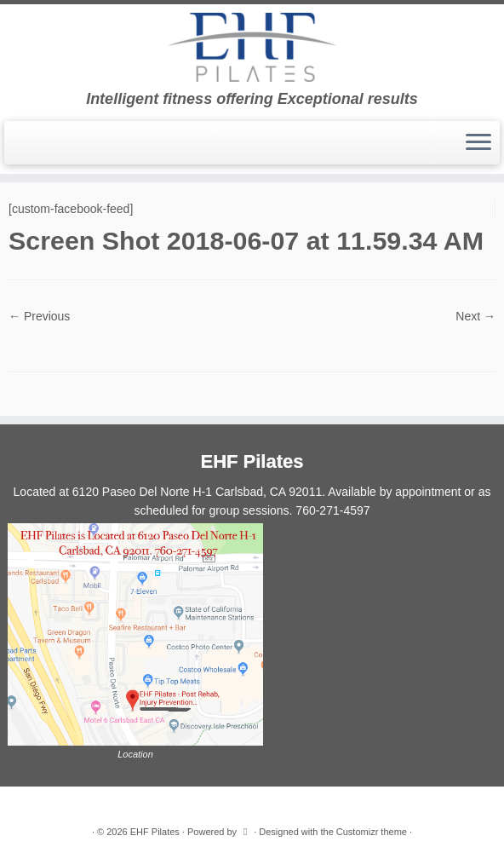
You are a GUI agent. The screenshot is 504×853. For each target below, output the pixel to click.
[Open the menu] (478, 143)
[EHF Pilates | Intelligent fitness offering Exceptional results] (252, 47)
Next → (475, 316)
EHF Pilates (155, 832)
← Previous (39, 316)
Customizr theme (372, 832)
